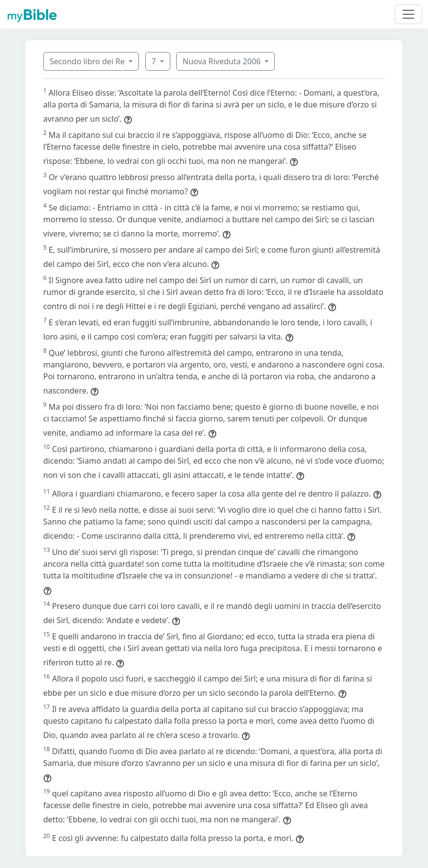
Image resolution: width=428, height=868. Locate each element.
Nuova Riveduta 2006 (223, 61)
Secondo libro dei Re (88, 61)
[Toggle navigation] (408, 14)
